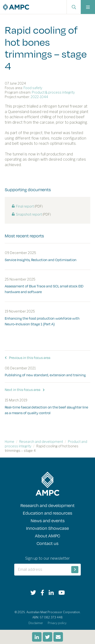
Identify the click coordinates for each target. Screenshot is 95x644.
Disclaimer (36, 623)
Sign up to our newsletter (47, 558)
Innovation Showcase (47, 528)
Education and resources (47, 513)
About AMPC (47, 536)
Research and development (41, 442)
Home (9, 442)
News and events (48, 520)
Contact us (47, 543)
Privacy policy (57, 623)
